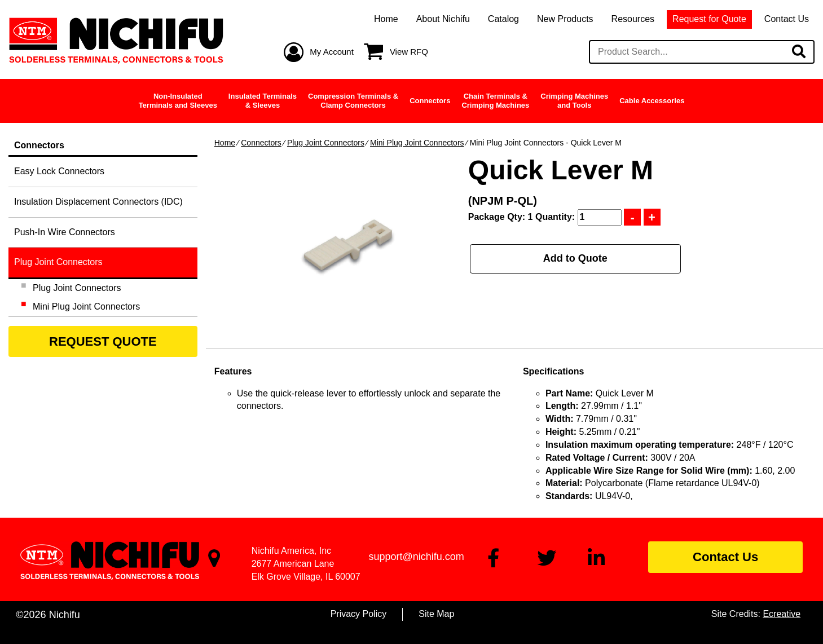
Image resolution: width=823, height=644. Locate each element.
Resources (633, 19)
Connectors (430, 101)
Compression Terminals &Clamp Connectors (353, 101)
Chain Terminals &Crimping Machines (495, 101)
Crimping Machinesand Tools (574, 101)
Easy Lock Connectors (59, 171)
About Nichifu (443, 19)
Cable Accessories (652, 101)
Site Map (436, 614)
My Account (332, 52)
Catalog (503, 19)
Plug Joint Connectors (326, 143)
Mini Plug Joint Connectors (417, 143)
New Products (565, 19)
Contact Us (787, 19)
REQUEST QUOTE (103, 341)
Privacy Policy (359, 614)
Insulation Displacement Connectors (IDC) (98, 202)
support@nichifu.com (416, 557)
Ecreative (782, 614)
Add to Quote (575, 258)
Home (386, 19)
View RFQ (409, 52)
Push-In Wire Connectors (65, 232)
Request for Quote (709, 19)
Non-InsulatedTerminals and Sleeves (178, 101)
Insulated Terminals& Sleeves (263, 101)
